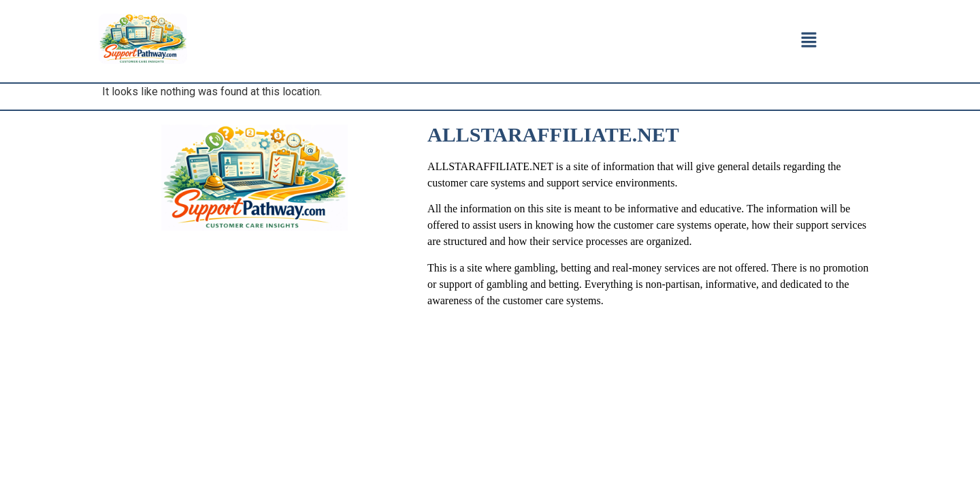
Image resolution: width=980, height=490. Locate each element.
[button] (808, 41)
